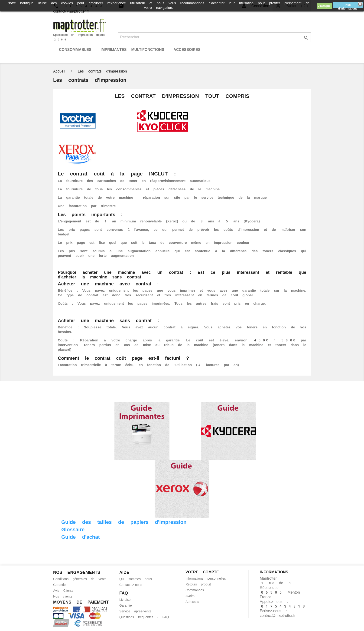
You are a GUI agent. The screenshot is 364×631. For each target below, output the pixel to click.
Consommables (75, 50)
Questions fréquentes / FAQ (144, 617)
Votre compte (202, 572)
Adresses (192, 602)
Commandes (195, 590)
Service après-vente (135, 611)
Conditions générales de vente (80, 579)
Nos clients (63, 596)
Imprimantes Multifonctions (132, 50)
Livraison (126, 600)
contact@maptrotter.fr (278, 616)
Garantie (59, 585)
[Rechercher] (214, 37)
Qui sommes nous (136, 579)
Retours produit (198, 584)
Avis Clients (63, 591)
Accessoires (187, 50)
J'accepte (324, 6)
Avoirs (190, 596)
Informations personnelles (206, 578)
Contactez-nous (131, 585)
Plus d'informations (348, 6)
